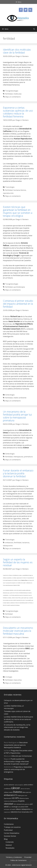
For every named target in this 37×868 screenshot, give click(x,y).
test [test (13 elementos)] (32, 809)
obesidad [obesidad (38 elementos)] (8, 804)
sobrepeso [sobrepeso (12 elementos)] (7, 809)
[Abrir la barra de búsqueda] (34, 29)
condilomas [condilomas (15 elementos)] (7, 789)
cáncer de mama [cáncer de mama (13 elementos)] (25, 789)
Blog (6, 839)
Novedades (10, 848)
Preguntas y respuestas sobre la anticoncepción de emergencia (18, 769)
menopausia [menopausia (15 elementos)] (14, 801)
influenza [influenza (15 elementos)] (22, 798)
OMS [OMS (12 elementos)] (15, 804)
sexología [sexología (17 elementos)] (15, 807)
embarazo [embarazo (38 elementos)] (9, 795)
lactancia (26, 542)
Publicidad (8, 830)
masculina (18, 680)
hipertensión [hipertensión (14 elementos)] (8, 798)
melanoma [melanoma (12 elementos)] (7, 801)
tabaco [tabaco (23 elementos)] (18, 809)
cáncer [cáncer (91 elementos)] (16, 788)
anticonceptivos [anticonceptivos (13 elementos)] (19, 785)
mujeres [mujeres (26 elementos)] (21, 801)
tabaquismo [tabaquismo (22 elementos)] (26, 809)
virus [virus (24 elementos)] (19, 812)
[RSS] (30, 10)
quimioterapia (19, 287)
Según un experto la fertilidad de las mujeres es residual (18, 562)
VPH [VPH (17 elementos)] (31, 812)
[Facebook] (21, 10)
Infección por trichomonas (22, 756)
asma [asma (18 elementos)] (26, 785)
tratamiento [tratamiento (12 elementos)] (7, 812)
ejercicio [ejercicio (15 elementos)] (29, 792)
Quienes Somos (10, 836)
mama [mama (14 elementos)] (27, 798)
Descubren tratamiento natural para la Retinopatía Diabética (16, 745)
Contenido (10, 842)
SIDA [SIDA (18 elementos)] (27, 807)
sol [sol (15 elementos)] (11, 809)
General (9, 845)
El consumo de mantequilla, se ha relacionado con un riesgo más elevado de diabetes (17, 727)
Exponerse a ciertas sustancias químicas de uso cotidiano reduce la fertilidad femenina (18, 112)
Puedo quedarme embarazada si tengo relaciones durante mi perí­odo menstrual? (16, 761)
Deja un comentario (13, 97)
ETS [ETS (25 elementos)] (16, 795)
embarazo (9, 542)
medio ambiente (20, 398)
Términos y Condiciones (14, 857)
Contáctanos (9, 824)
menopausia (18, 457)
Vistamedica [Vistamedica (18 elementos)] (25, 812)
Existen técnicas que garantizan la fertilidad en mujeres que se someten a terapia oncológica (18, 211)
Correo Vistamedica (12, 833)
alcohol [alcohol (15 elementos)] (6, 785)
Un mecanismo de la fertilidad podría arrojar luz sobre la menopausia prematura (17, 416)
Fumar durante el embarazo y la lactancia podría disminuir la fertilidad (18, 473)
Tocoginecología (12, 91)
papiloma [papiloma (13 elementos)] (27, 804)
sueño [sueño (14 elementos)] (14, 809)
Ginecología (10, 395)
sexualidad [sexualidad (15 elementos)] (21, 807)
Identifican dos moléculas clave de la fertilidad (17, 51)
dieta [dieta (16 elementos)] (24, 792)
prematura (28, 457)
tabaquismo (8, 546)
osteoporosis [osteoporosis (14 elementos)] (20, 804)
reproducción (8, 193)
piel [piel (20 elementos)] (31, 804)
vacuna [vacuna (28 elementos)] (14, 812)
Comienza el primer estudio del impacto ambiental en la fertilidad (18, 304)
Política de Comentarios (18, 860)
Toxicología (10, 187)
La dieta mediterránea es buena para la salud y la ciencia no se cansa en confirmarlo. (18, 719)
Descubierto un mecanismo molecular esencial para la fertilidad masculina (18, 631)
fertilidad (9, 94)
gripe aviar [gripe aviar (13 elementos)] (24, 795)
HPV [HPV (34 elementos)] (17, 798)
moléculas (17, 94)
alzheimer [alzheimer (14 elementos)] (11, 785)
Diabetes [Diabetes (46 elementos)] (18, 792)
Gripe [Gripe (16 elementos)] (19, 795)
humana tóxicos (20, 190)
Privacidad (28, 857)
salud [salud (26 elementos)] (6, 807)
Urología (9, 677)
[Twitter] (26, 10)
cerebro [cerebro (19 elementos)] (30, 785)
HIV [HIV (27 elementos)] (13, 798)
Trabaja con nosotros (12, 827)
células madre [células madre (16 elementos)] (8, 792)
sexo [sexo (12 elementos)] (10, 807)
